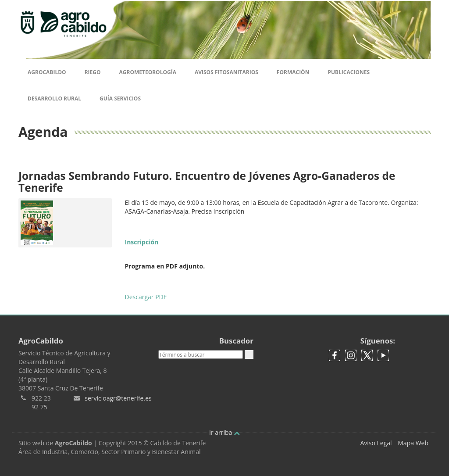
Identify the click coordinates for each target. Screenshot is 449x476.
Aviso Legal (376, 443)
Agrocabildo (47, 72)
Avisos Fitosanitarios (226, 72)
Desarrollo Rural (54, 98)
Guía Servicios (120, 98)
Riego (93, 72)
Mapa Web (413, 443)
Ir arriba (224, 432)
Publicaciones (349, 72)
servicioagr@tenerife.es (118, 398)
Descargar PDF (146, 297)
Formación (293, 72)
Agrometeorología (147, 72)
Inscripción (142, 242)
